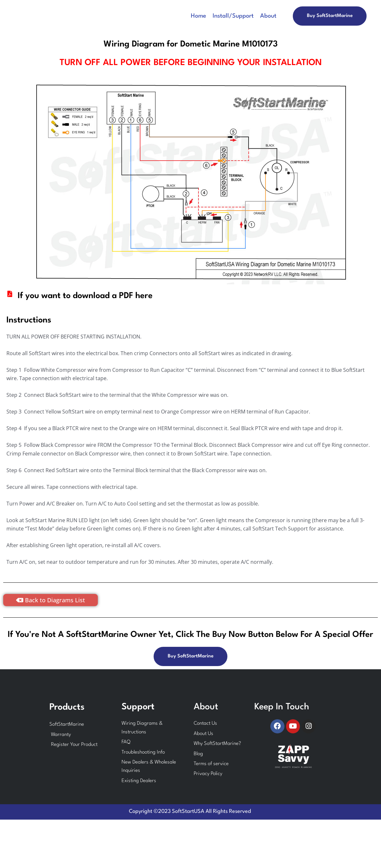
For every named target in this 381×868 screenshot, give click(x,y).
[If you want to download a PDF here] (10, 294)
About (268, 16)
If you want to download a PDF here (85, 296)
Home (199, 16)
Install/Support (233, 16)
